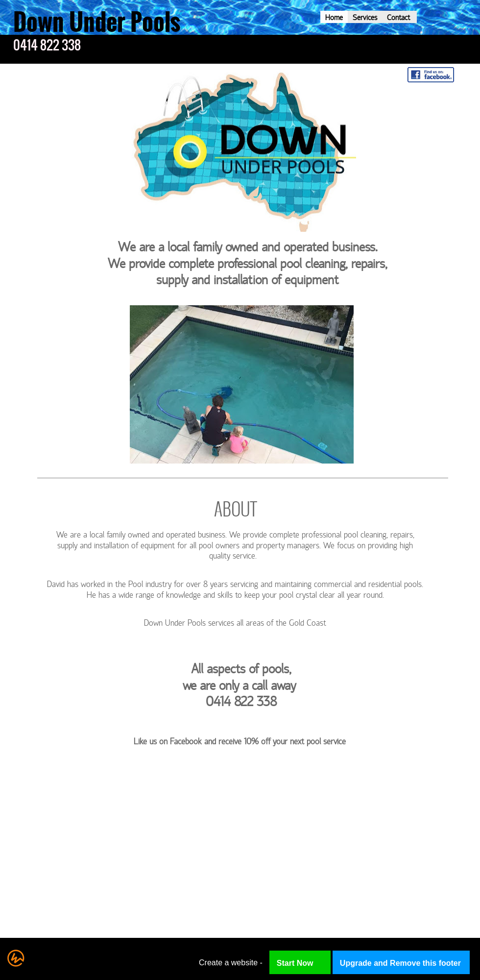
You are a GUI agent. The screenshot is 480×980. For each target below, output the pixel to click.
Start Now (295, 963)
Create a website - (231, 963)
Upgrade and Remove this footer (400, 963)
